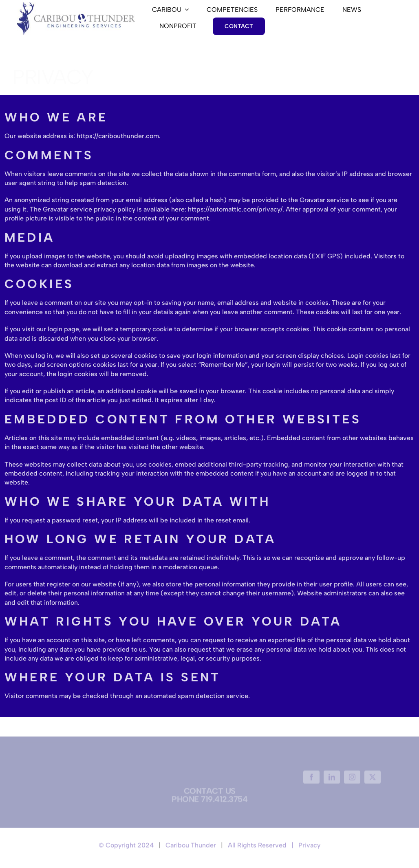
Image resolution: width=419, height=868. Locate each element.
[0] (76, 5)
